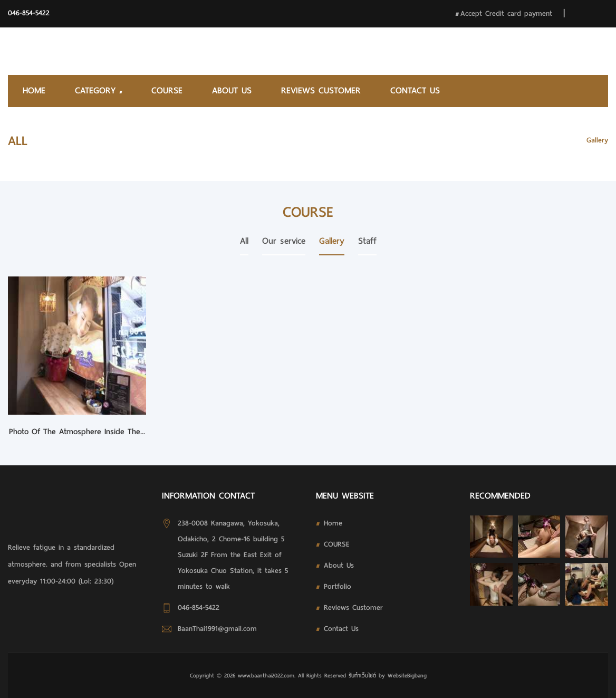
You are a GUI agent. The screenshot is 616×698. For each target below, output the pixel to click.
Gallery (597, 140)
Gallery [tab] (332, 241)
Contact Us (415, 90)
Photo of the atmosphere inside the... (77, 432)
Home (34, 90)
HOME (563, 140)
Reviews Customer (321, 90)
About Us (232, 90)
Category (98, 90)
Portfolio (338, 586)
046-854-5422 (29, 13)
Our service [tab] (284, 241)
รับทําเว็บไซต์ (364, 675)
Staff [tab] (367, 241)
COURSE (167, 90)
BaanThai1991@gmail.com (217, 629)
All (244, 241)
